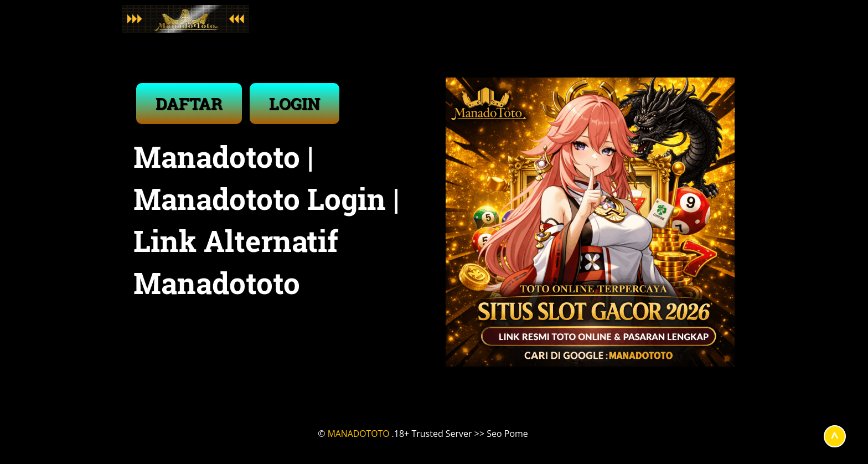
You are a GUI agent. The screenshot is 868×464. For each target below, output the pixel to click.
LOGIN (294, 103)
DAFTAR (189, 103)
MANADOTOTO (358, 434)
